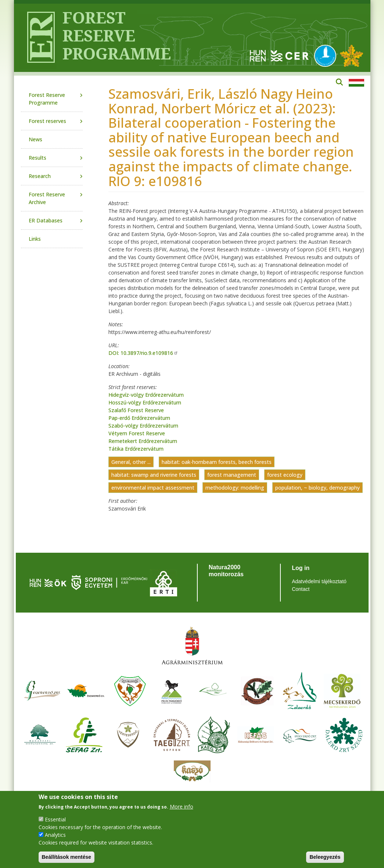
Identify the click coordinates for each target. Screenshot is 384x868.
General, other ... (131, 462)
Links (35, 239)
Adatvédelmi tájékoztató (319, 581)
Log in (301, 568)
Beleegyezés (325, 857)
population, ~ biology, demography (317, 488)
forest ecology (285, 475)
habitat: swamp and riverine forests (154, 475)
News (35, 139)
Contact (301, 589)
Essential (55, 819)
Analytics (55, 835)
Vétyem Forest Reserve (137, 433)
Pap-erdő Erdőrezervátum (139, 418)
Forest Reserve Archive (47, 198)
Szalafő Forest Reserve (136, 410)
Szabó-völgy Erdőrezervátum (143, 426)
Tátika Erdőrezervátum (136, 449)
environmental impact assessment (153, 488)
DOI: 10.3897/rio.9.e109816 (143, 353)
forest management (232, 475)
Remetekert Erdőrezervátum (143, 441)
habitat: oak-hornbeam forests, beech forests (217, 462)
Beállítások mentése (67, 857)
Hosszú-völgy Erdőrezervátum (145, 402)
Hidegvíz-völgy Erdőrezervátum (146, 395)
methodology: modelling (235, 488)
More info (182, 807)
